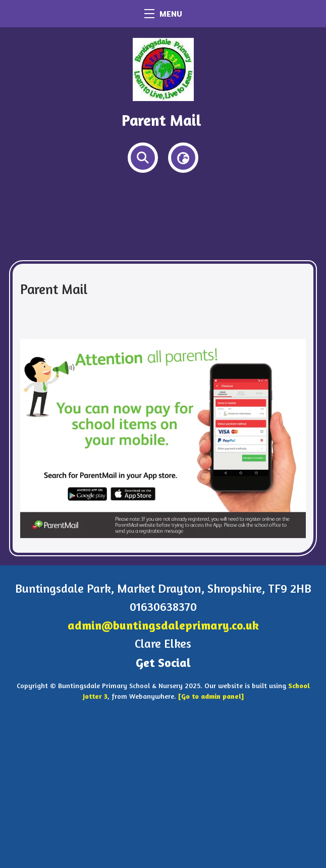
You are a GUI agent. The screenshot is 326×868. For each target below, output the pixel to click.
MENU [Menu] (163, 14)
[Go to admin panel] (211, 696)
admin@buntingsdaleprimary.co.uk (163, 625)
